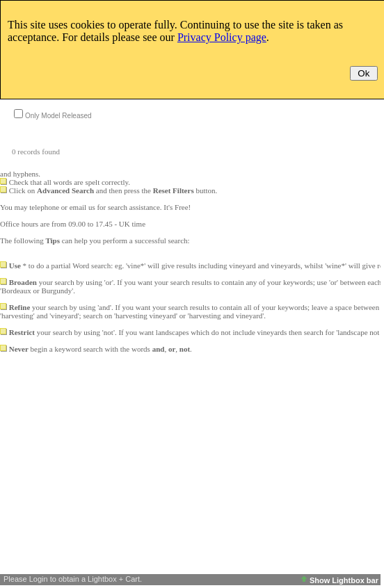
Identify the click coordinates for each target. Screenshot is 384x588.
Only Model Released (58, 116)
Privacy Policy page (222, 37)
